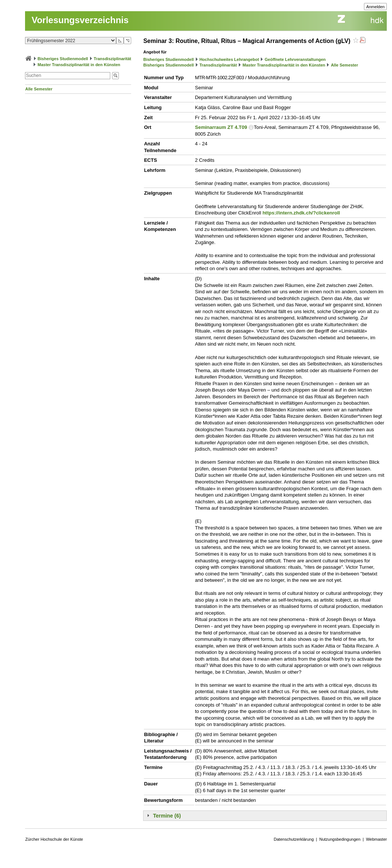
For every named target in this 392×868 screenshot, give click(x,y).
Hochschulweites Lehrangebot (229, 59)
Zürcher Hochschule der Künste (54, 839)
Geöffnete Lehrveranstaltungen (295, 59)
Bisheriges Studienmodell (63, 59)
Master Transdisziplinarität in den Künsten (79, 65)
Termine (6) (167, 816)
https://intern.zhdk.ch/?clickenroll (301, 213)
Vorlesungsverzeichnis (80, 20)
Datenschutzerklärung (294, 839)
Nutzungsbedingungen (340, 839)
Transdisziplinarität (112, 59)
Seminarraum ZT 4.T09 (221, 127)
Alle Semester (39, 89)
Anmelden (376, 7)
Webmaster (376, 839)
